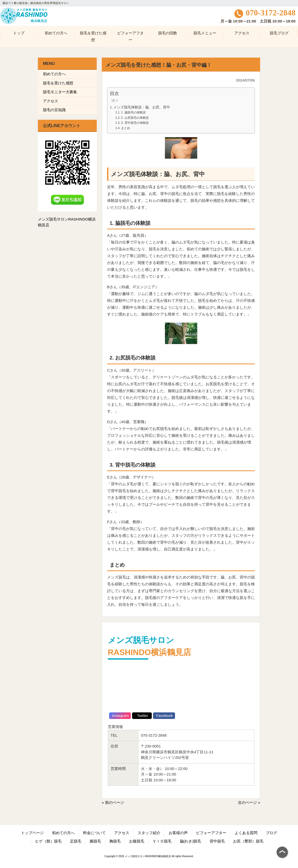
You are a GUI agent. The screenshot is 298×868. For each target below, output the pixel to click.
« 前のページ (113, 802)
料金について (94, 833)
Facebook (164, 716)
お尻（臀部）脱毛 (248, 841)
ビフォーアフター (211, 833)
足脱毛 (76, 841)
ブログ (271, 833)
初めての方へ (54, 74)
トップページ (32, 833)
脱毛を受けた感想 (58, 83)
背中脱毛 (217, 841)
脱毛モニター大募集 (60, 92)
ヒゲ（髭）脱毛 (48, 841)
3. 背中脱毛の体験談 (135, 123)
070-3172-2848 (265, 13)
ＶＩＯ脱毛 (162, 841)
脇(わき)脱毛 (191, 841)
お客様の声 (178, 833)
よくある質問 (246, 833)
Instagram (120, 716)
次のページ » (249, 802)
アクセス (51, 101)
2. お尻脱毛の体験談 (135, 118)
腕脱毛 (95, 841)
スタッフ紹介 (149, 833)
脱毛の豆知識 (54, 110)
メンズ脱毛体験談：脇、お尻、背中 (142, 107)
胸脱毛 (115, 841)
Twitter (142, 716)
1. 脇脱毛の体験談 (133, 112)
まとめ (126, 128)
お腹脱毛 (137, 841)
